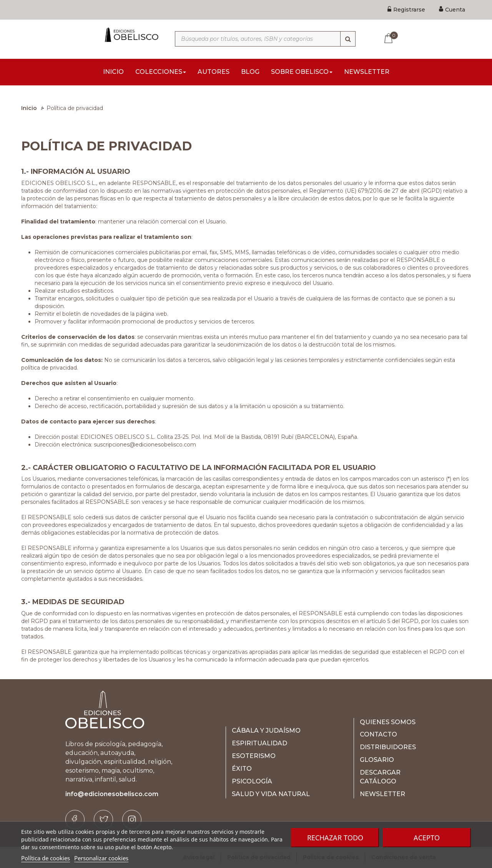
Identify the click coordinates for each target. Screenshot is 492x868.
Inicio (29, 108)
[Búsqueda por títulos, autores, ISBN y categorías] (265, 39)
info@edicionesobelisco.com (112, 794)
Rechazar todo (335, 838)
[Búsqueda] (348, 39)
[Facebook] (75, 820)
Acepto (427, 838)
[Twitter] (103, 820)
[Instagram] (132, 820)
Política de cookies (46, 858)
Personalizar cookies (101, 858)
